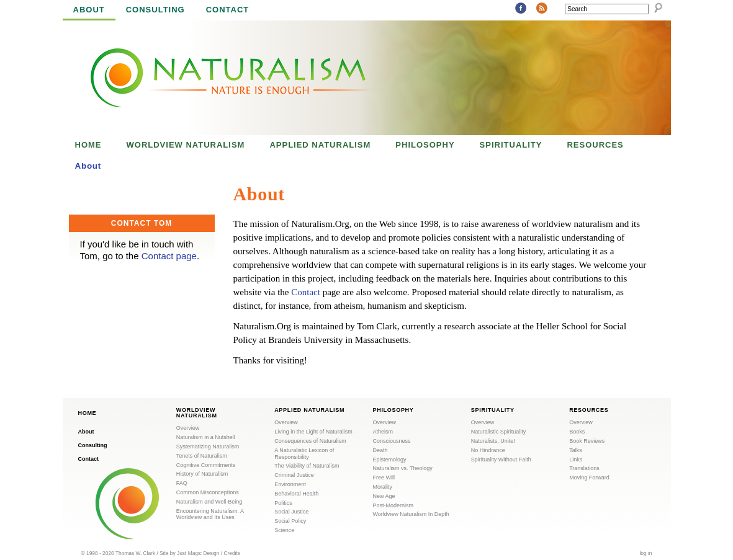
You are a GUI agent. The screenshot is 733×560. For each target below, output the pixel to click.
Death (380, 450)
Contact (228, 10)
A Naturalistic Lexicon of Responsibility (304, 454)
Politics (283, 503)
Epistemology (390, 460)
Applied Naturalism (320, 145)
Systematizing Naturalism (208, 447)
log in (645, 553)
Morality (383, 487)
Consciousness (392, 441)
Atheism (383, 432)
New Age (384, 496)
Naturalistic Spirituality (499, 432)
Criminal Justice (294, 475)
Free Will (384, 478)
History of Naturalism (202, 474)
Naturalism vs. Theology (403, 468)
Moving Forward (589, 478)
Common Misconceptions (208, 492)
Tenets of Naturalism (202, 456)
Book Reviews (587, 441)
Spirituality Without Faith (501, 460)
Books (577, 432)
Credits (232, 553)
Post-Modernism (393, 505)
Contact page (169, 256)
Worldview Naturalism (186, 145)
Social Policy (290, 521)
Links (576, 460)
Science (284, 530)
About (89, 10)
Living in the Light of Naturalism (313, 432)
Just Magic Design (198, 553)
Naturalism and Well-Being (209, 502)
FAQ (182, 483)
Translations (584, 468)
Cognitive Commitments (206, 465)
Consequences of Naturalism (310, 441)
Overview (188, 428)
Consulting (155, 10)
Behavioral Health (296, 494)
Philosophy (425, 145)
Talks (576, 450)
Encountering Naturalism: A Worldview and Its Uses (210, 514)
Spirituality (511, 145)
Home (88, 145)
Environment (290, 484)
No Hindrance (488, 450)
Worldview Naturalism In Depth (411, 514)
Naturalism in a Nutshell (206, 437)
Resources (595, 145)
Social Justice (291, 512)
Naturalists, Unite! (493, 441)
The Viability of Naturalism (307, 466)
